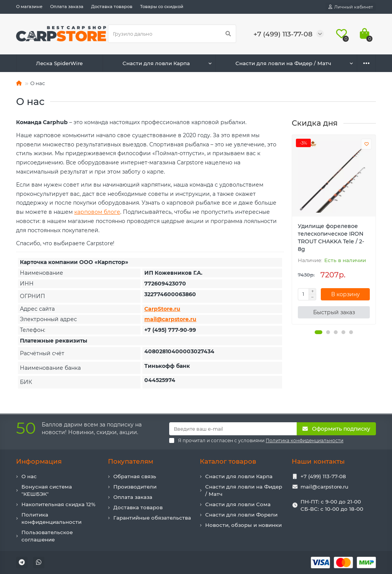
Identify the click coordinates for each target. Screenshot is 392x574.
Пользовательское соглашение (47, 536)
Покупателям (131, 461)
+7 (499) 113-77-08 (323, 476)
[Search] (172, 34)
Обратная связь (135, 476)
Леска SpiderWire (59, 63)
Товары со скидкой (162, 7)
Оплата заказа (67, 7)
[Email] (233, 429)
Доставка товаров (112, 7)
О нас (29, 476)
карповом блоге (97, 212)
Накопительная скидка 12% (58, 504)
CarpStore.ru (162, 309)
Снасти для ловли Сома (238, 504)
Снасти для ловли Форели (241, 515)
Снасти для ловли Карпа (156, 63)
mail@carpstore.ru (170, 319)
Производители (135, 487)
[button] (318, 332)
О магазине (29, 7)
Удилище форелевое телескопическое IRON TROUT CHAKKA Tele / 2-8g (331, 238)
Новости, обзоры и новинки (243, 525)
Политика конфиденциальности (51, 518)
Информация (39, 461)
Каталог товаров (228, 461)
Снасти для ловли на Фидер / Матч (283, 63)
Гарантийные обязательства (152, 518)
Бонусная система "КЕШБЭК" (47, 490)
